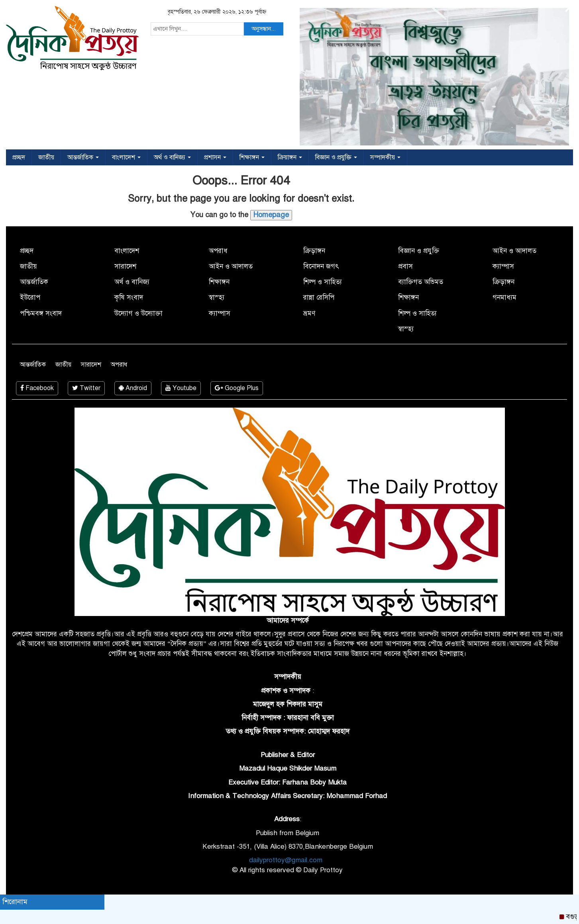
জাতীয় (46, 157)
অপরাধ (218, 251)
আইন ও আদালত (231, 266)
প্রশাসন (215, 157)
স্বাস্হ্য (217, 297)
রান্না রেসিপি (319, 297)
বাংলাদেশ (126, 157)
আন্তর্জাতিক (83, 157)
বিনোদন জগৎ (321, 266)
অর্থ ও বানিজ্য (172, 157)
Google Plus (237, 388)
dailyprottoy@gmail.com (286, 860)
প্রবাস (405, 266)
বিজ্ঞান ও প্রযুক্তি (336, 157)
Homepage (271, 215)
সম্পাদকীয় (385, 157)
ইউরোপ (30, 297)
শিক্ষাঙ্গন (252, 157)
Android (133, 388)
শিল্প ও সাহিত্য (323, 282)
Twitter (86, 388)
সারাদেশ (125, 266)
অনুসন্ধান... (264, 29)
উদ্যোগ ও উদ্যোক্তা (138, 313)
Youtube (181, 388)
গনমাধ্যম (504, 297)
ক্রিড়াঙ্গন (314, 251)
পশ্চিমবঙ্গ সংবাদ (41, 313)
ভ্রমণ (309, 313)
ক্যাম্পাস (220, 313)
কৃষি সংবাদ (129, 297)
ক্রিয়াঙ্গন (290, 157)
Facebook (37, 388)
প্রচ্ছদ (19, 157)
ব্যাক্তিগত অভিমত (421, 282)
